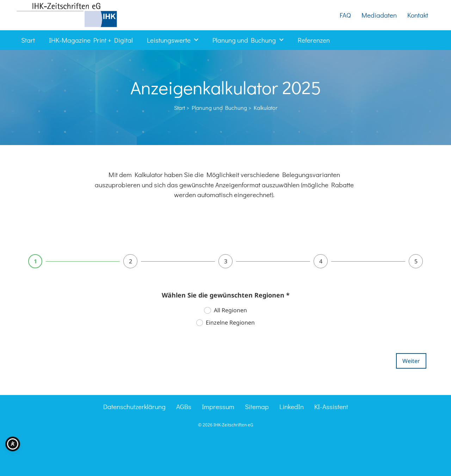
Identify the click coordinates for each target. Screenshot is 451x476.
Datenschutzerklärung (134, 406)
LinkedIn (292, 406)
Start (28, 40)
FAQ (345, 15)
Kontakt (418, 15)
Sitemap (257, 406)
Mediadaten (379, 15)
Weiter (411, 361)
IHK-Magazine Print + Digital (91, 40)
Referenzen (314, 40)
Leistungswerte (173, 40)
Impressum (218, 406)
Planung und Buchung (248, 40)
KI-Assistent (331, 406)
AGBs (184, 406)
